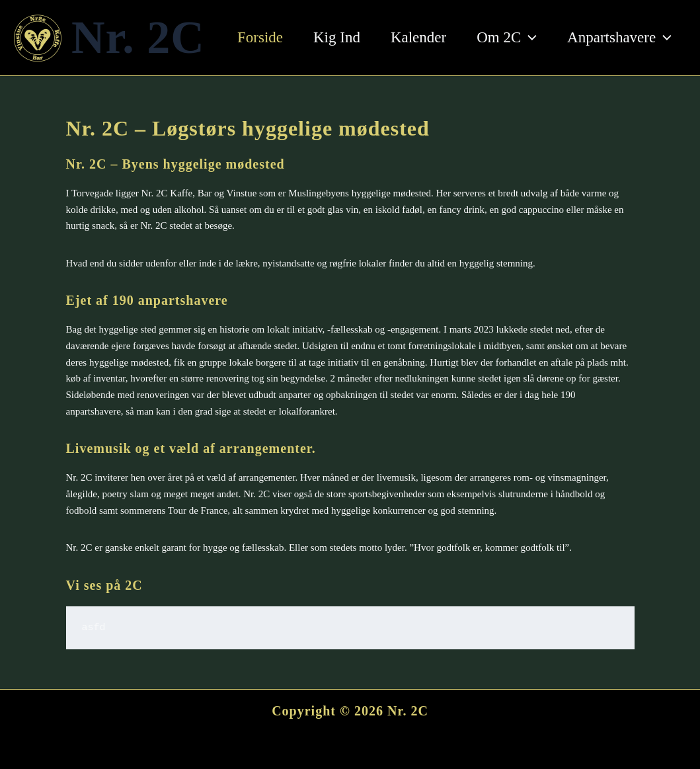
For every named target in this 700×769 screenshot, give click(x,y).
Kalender (418, 37)
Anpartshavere (619, 38)
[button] (529, 38)
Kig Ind (337, 37)
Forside (260, 37)
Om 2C (507, 38)
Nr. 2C (138, 37)
